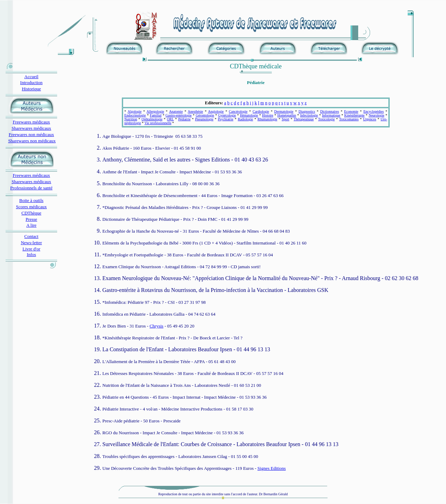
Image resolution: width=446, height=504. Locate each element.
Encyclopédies (374, 111)
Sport (285, 119)
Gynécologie (227, 115)
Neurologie (376, 115)
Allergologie (155, 111)
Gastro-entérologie (179, 115)
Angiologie (216, 111)
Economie (351, 111)
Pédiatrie (184, 119)
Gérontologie (205, 115)
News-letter (32, 243)
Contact (31, 236)
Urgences (370, 119)
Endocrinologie (135, 115)
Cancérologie (238, 111)
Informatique (331, 115)
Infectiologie (309, 115)
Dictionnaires (330, 111)
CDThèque (31, 213)
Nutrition (131, 119)
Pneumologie (204, 119)
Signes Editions (272, 468)
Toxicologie (326, 119)
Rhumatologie (267, 119)
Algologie (134, 111)
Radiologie (245, 119)
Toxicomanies (349, 119)
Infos (32, 254)
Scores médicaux (31, 207)
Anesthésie (195, 111)
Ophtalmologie (152, 119)
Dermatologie (284, 111)
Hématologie (249, 115)
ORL (170, 119)
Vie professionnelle (158, 123)
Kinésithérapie (354, 115)
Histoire (268, 115)
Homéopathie (287, 115)
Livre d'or (31, 249)
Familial (156, 115)
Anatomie (176, 111)
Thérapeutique (304, 119)
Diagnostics (307, 111)
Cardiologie (261, 111)
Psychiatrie (225, 119)
